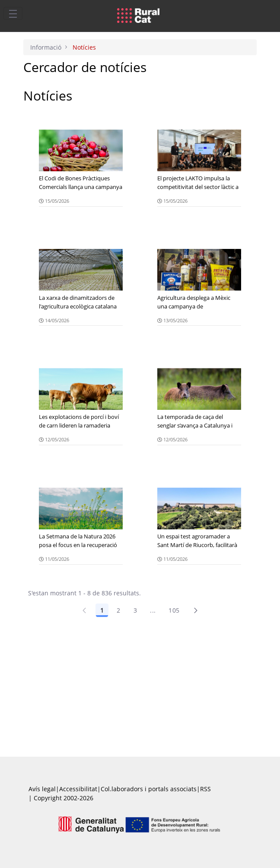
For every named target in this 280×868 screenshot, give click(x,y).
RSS (205, 789)
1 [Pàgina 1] (102, 610)
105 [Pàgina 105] (174, 610)
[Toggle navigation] (13, 13)
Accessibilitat (78, 789)
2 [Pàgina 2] (118, 610)
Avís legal (42, 789)
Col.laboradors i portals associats (149, 789)
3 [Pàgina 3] (135, 610)
